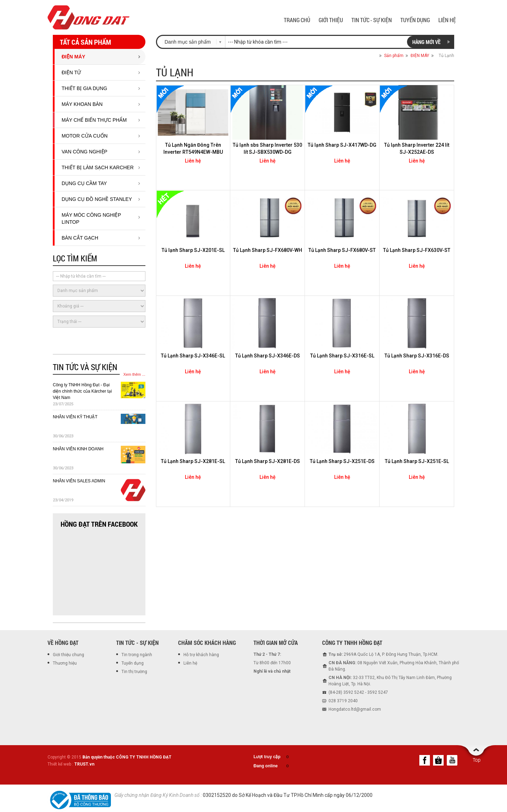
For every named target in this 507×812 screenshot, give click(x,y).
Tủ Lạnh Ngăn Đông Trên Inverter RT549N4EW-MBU (193, 148)
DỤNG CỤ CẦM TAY (84, 183)
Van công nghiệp (84, 152)
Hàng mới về (426, 42)
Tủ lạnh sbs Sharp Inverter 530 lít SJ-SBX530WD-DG (267, 148)
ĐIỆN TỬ (71, 72)
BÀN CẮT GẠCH (80, 238)
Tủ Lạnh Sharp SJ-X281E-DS (268, 461)
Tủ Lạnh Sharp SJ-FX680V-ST (342, 250)
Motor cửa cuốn (85, 136)
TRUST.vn (84, 764)
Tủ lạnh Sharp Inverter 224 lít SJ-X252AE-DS (417, 148)
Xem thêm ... (134, 374)
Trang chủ (371, 56)
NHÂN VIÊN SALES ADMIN (79, 481)
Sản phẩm (394, 56)
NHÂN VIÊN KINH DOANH (78, 449)
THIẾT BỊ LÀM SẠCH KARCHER (98, 167)
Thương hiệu (65, 663)
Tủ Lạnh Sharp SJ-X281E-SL (193, 461)
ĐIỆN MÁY (73, 57)
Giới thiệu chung (68, 655)
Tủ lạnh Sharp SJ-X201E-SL (193, 250)
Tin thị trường (134, 672)
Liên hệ (190, 663)
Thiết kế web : (60, 764)
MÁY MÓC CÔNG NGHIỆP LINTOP (91, 218)
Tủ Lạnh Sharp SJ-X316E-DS (417, 356)
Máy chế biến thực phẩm (94, 120)
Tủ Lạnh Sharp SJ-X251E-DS (342, 461)
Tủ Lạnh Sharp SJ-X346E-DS (268, 356)
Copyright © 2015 (109, 757)
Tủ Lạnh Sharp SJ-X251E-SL (417, 461)
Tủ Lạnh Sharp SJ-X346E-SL (193, 356)
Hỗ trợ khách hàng (201, 655)
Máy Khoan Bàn (82, 104)
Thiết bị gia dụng (84, 88)
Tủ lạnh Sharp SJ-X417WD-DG (342, 145)
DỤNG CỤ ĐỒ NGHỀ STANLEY (97, 199)
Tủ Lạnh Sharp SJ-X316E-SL (342, 356)
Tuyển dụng (133, 663)
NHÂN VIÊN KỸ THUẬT (75, 417)
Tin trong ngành (137, 655)
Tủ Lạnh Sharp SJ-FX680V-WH (268, 250)
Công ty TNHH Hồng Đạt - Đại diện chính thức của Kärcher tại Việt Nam (82, 391)
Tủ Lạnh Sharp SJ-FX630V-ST (417, 250)
